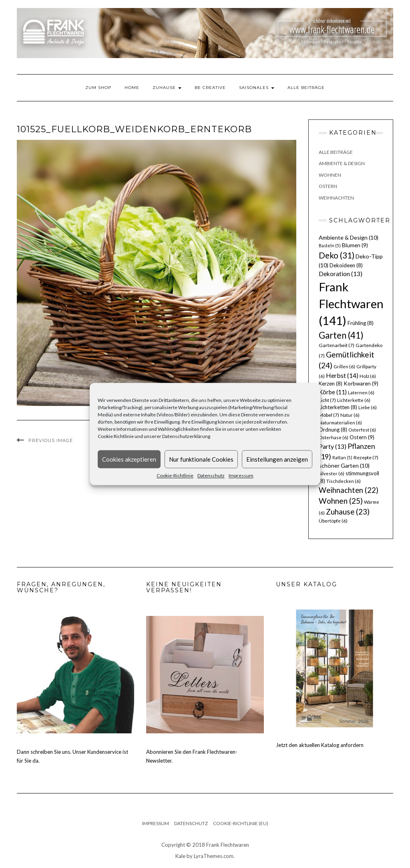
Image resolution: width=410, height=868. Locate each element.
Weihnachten (336, 198)
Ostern (328, 186)
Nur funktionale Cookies (201, 459)
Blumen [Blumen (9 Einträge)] (355, 245)
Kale (180, 856)
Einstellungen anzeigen (277, 459)
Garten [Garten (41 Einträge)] (341, 335)
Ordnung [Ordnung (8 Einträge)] (333, 430)
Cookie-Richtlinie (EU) (241, 823)
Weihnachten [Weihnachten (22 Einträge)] (349, 490)
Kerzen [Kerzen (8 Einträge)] (331, 384)
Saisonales (257, 88)
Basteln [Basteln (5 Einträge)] (330, 245)
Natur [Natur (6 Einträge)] (350, 415)
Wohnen (330, 175)
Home (132, 88)
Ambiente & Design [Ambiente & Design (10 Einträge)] (349, 237)
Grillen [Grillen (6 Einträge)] (344, 366)
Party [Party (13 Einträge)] (333, 446)
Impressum (241, 475)
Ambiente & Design (342, 163)
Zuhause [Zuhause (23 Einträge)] (348, 512)
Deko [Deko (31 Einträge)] (337, 255)
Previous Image (51, 440)
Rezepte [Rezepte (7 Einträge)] (366, 457)
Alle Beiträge (306, 88)
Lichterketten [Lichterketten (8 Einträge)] (338, 407)
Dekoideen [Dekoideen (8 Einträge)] (346, 265)
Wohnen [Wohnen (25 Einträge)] (341, 501)
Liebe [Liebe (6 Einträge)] (368, 407)
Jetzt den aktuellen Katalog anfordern (320, 745)
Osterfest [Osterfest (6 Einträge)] (362, 430)
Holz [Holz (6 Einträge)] (368, 376)
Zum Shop (98, 88)
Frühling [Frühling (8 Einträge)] (361, 323)
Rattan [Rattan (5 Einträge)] (342, 457)
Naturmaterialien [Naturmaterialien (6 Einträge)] (340, 423)
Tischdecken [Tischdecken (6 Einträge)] (344, 481)
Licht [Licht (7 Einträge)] (327, 400)
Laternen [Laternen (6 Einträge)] (361, 393)
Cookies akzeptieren (129, 459)
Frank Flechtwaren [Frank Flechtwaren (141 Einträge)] (351, 304)
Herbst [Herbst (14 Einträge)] (342, 375)
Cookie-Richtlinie (175, 475)
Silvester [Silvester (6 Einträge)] (332, 473)
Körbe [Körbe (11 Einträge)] (333, 392)
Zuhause (167, 88)
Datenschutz (211, 475)
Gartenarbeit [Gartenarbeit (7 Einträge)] (337, 345)
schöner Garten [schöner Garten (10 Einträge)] (344, 465)
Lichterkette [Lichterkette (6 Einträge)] (354, 400)
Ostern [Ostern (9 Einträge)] (362, 437)
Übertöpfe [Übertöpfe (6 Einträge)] (333, 521)
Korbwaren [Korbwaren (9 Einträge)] (361, 384)
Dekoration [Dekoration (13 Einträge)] (341, 274)
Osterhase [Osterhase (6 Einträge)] (334, 437)
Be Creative (210, 88)
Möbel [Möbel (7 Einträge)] (329, 415)
